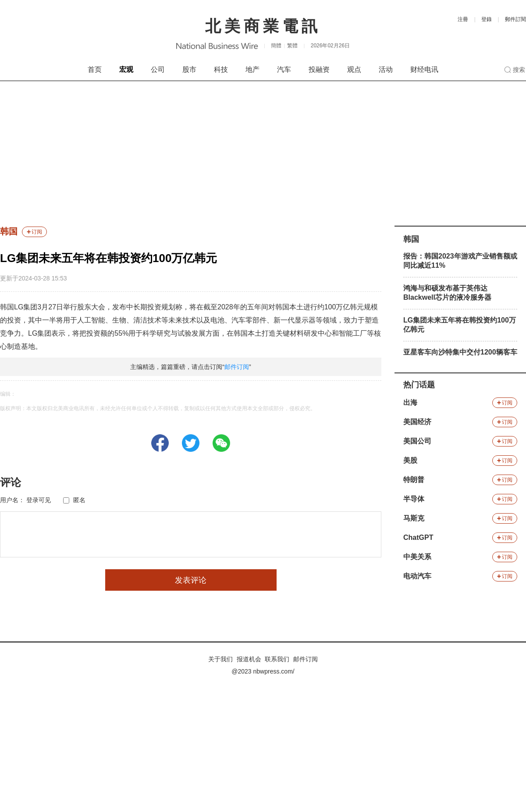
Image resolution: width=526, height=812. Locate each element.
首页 (95, 69)
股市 (189, 69)
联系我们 (277, 659)
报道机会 (249, 659)
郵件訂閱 (515, 19)
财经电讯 (424, 69)
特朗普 (414, 480)
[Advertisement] (263, 147)
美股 (410, 460)
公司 (158, 69)
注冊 (463, 19)
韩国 (9, 231)
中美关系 (417, 557)
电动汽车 (417, 576)
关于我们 (220, 659)
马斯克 (414, 518)
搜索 (519, 70)
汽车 (284, 69)
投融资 (319, 69)
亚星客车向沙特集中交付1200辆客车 (460, 352)
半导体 (414, 499)
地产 (252, 69)
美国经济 (417, 422)
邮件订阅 (237, 367)
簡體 (276, 46)
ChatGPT (418, 537)
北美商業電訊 (263, 26)
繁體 (292, 46)
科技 (221, 69)
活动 (386, 69)
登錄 (487, 19)
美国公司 (417, 441)
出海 (410, 402)
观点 (354, 69)
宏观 (126, 69)
